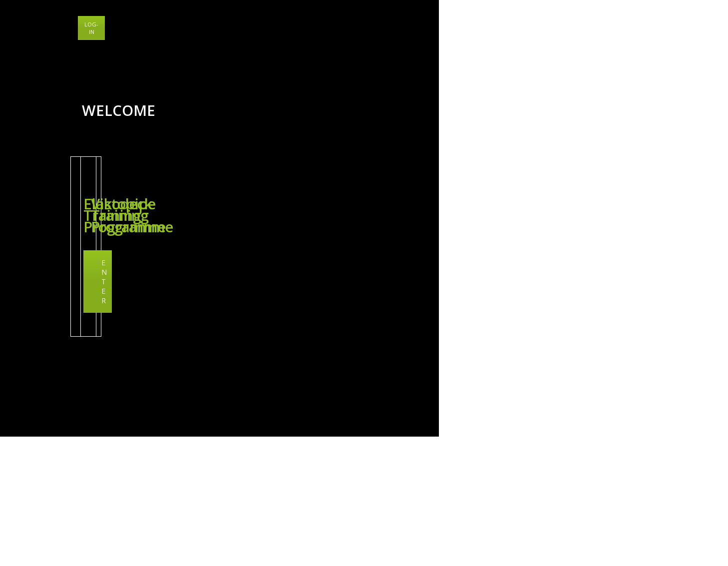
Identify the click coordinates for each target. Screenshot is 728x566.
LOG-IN (704, 24)
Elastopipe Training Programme (180, 369)
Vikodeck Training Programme (618, 374)
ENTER (180, 410)
